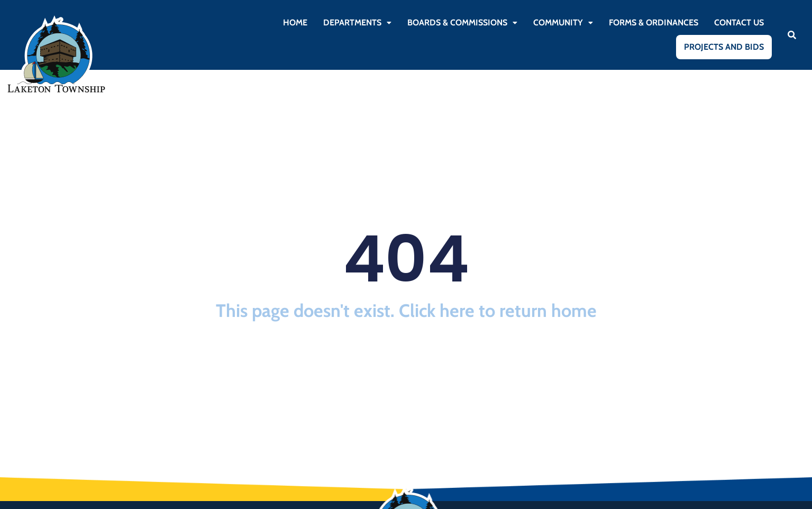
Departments (357, 22)
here (457, 311)
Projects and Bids (724, 47)
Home (295, 22)
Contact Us (739, 22)
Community (563, 22)
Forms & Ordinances (654, 22)
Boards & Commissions (462, 22)
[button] (357, 23)
